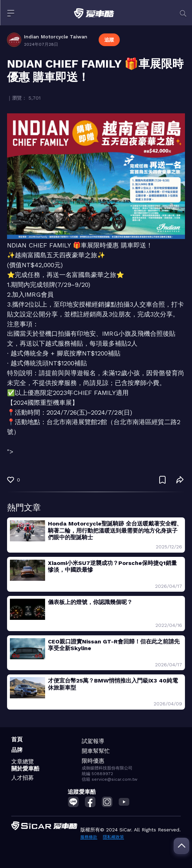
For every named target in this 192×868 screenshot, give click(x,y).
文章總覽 (23, 762)
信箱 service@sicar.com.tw (110, 779)
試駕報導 (93, 741)
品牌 (17, 750)
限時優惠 (93, 761)
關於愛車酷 (25, 769)
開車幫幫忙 (96, 751)
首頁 (17, 739)
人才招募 (23, 778)
